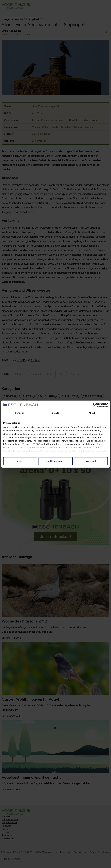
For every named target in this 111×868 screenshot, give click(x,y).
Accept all (91, 461)
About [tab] (92, 413)
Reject (20, 461)
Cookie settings (56, 461)
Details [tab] (55, 413)
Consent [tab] (19, 413)
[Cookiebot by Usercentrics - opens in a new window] (95, 405)
